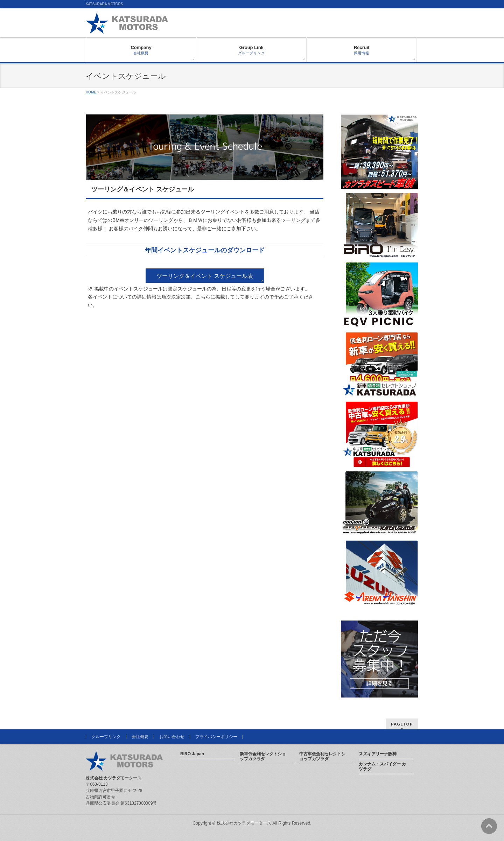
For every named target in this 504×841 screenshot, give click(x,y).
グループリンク (106, 737)
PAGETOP (402, 724)
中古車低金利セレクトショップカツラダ (322, 756)
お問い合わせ (172, 737)
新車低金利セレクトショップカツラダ (263, 756)
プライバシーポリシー (216, 737)
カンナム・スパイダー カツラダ (382, 766)
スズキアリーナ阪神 (378, 754)
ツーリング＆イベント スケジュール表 (205, 276)
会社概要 (140, 737)
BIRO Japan (192, 754)
